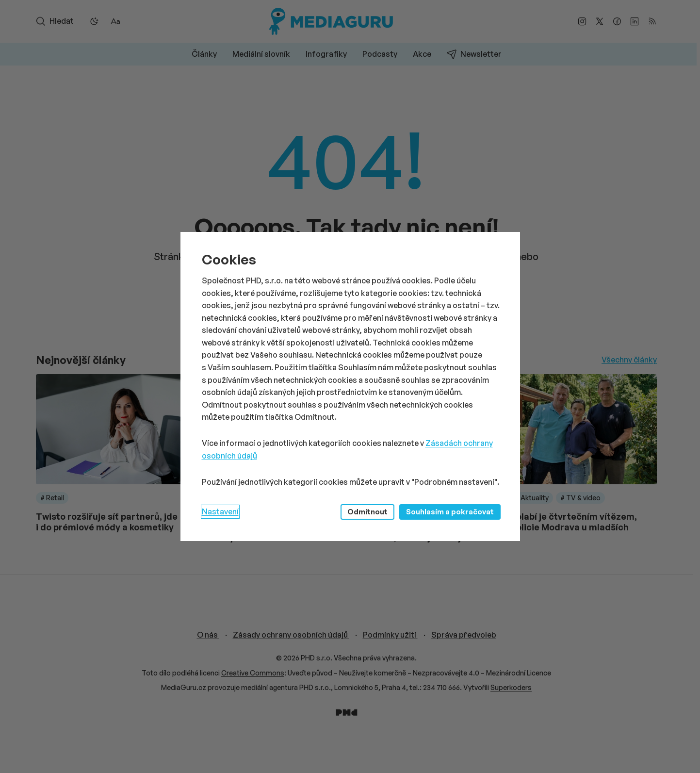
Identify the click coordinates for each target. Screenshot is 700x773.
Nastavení (220, 511)
